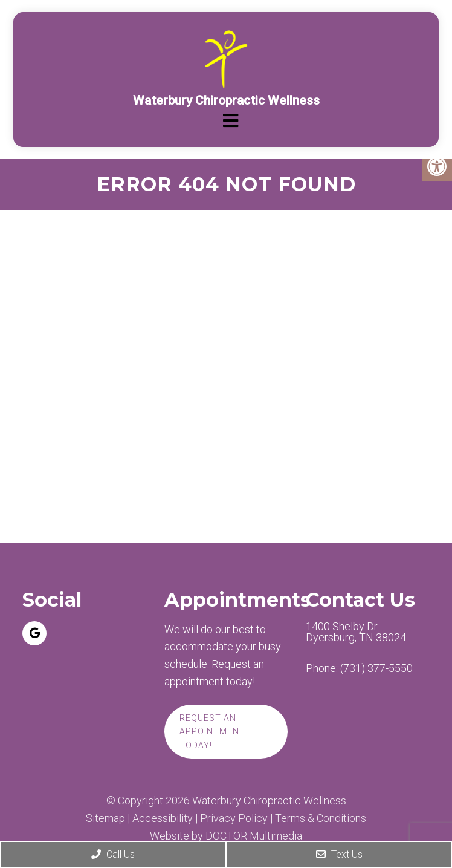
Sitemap (105, 818)
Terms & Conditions (321, 818)
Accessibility (163, 818)
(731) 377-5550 (376, 668)
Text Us (339, 854)
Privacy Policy (234, 818)
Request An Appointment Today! (212, 732)
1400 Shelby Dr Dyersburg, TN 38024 (356, 632)
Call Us (113, 854)
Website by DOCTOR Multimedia (226, 836)
